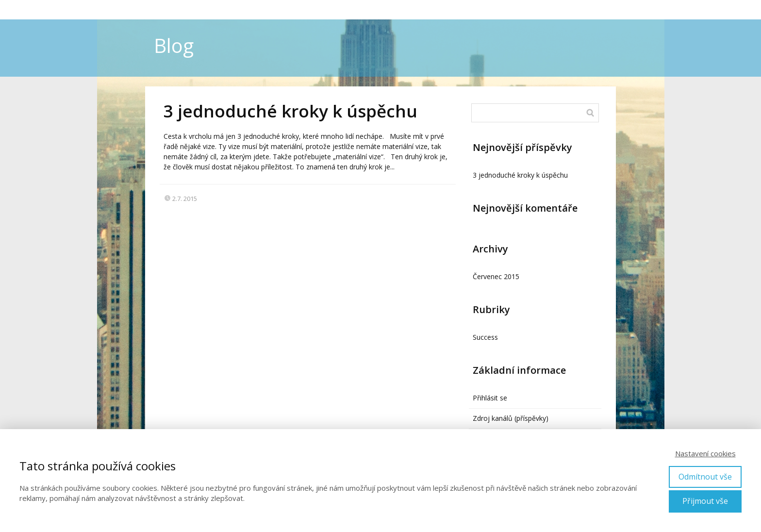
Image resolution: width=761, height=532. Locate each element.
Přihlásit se (490, 398)
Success (485, 337)
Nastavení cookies (705, 453)
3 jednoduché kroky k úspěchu (290, 111)
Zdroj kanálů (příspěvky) (511, 418)
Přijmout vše (705, 501)
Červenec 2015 (496, 276)
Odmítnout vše (705, 477)
